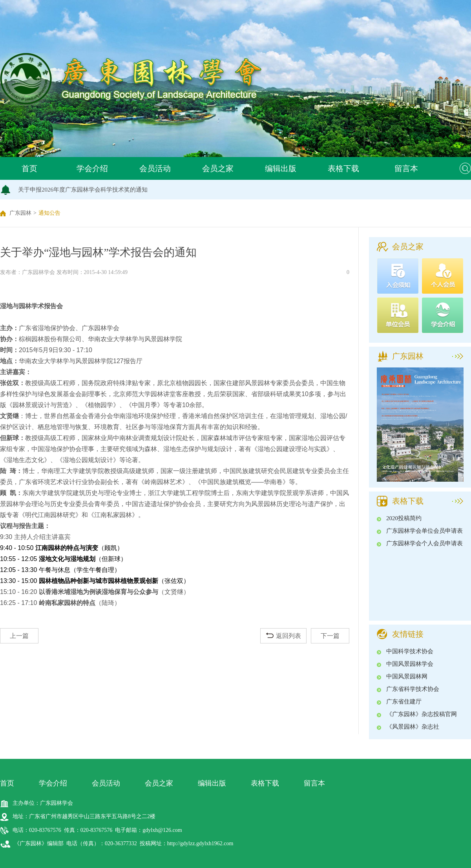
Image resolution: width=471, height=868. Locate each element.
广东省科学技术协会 (413, 689)
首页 (29, 168)
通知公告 (49, 213)
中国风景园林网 (407, 676)
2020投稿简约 (404, 518)
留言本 (406, 168)
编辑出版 (281, 168)
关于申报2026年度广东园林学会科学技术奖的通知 (83, 190)
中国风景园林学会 (410, 664)
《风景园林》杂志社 (413, 727)
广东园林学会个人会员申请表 (424, 543)
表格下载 (343, 168)
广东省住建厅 (404, 702)
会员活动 (155, 168)
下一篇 (330, 636)
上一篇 (19, 636)
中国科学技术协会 (410, 651)
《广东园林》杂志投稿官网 (422, 714)
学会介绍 (92, 168)
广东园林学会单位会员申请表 (424, 531)
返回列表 (284, 636)
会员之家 (218, 168)
